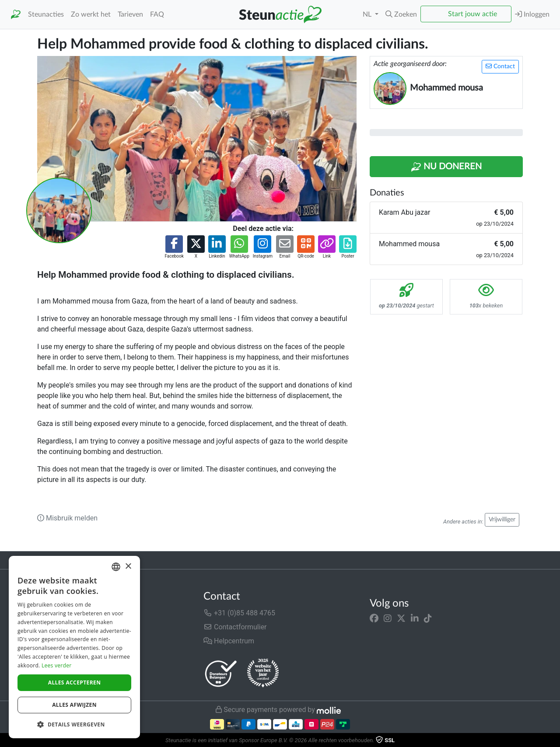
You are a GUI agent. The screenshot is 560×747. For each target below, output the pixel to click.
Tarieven (130, 14)
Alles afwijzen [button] (74, 705)
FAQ (157, 14)
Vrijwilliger (502, 520)
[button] (401, 14)
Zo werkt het (91, 14)
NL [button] (368, 14)
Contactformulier (235, 627)
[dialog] (74, 647)
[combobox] (116, 567)
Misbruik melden (67, 518)
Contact (500, 66)
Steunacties (46, 14)
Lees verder (57, 665)
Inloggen (532, 14)
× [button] (128, 567)
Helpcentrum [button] (229, 641)
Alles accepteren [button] (75, 682)
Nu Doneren (446, 167)
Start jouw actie (472, 14)
